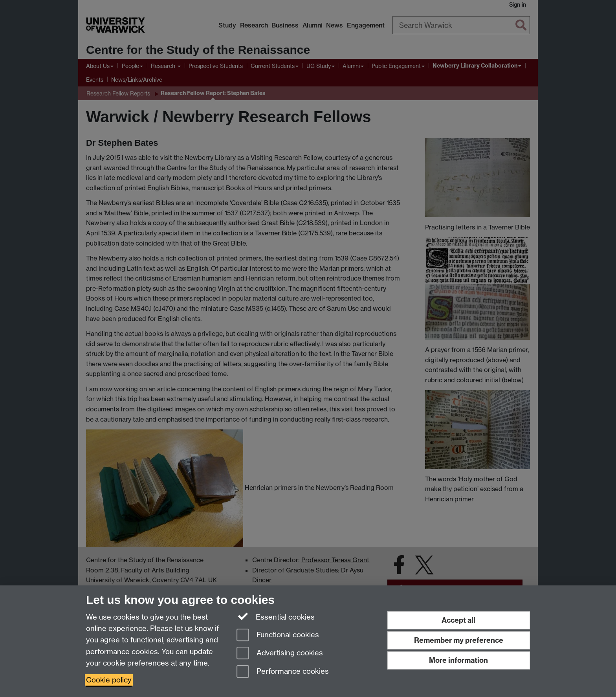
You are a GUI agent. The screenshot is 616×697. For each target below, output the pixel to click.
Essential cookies (276, 616)
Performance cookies (283, 672)
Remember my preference (459, 640)
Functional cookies (278, 636)
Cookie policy (109, 680)
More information (458, 660)
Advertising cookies (280, 654)
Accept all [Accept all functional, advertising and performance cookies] (458, 620)
